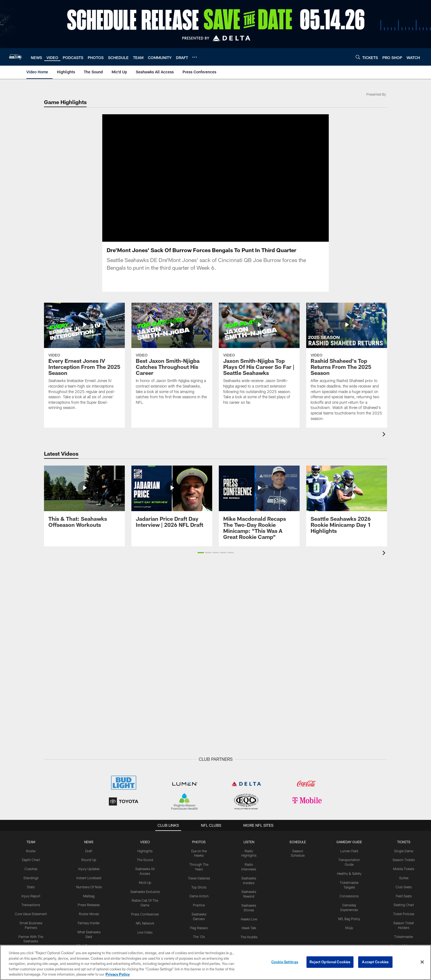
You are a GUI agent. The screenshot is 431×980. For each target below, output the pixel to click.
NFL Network (145, 923)
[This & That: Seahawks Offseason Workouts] (84, 500)
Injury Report (31, 896)
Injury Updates (89, 869)
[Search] (358, 57)
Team (31, 842)
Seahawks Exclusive (145, 892)
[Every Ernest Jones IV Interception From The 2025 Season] (84, 360)
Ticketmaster (404, 937)
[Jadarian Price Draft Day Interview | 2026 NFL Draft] (172, 500)
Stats (31, 887)
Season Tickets (404, 860)
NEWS (89, 842)
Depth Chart (31, 860)
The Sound (145, 860)
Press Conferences (145, 914)
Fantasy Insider (89, 923)
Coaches (31, 869)
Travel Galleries (199, 878)
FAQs (349, 928)
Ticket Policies (404, 914)
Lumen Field (349, 851)
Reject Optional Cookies (330, 962)
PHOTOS (199, 842)
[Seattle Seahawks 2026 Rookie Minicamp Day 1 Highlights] (347, 503)
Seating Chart (404, 905)
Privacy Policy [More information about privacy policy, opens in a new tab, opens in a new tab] (118, 974)
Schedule (298, 842)
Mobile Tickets (404, 869)
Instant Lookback (89, 878)
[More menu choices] (195, 57)
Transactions (31, 905)
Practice (199, 905)
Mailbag (89, 896)
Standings (31, 878)
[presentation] (385, 435)
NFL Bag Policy (349, 919)
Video (145, 842)
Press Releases (89, 905)
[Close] (422, 962)
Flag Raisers (199, 928)
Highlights (145, 851)
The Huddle (249, 937)
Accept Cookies (375, 962)
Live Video (145, 932)
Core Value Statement (31, 914)
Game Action (199, 896)
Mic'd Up (145, 882)
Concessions (349, 896)
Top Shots (199, 887)
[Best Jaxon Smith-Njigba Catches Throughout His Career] (172, 357)
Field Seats (404, 896)
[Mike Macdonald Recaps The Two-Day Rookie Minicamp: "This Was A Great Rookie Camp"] (259, 506)
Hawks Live (249, 919)
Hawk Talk (249, 928)
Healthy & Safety (349, 873)
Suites (404, 878)
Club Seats (404, 887)
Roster (31, 851)
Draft (89, 851)
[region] (215, 962)
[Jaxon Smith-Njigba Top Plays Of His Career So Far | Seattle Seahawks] (259, 357)
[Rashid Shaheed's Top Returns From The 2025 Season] (347, 365)
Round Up (89, 860)
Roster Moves (89, 914)
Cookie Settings (285, 962)
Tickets (404, 842)
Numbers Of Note (89, 887)
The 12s (199, 937)
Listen (249, 842)
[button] (201, 553)
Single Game (404, 851)
